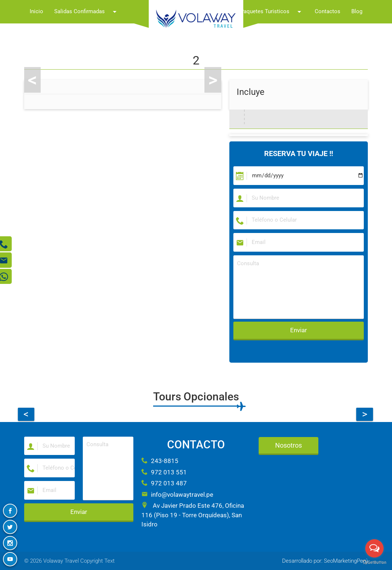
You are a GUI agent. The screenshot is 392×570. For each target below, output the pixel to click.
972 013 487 (164, 483)
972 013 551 (164, 472)
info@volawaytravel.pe (177, 495)
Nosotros (289, 445)
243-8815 (160, 461)
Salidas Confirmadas (87, 12)
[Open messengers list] (374, 548)
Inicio (36, 12)
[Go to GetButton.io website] (374, 562)
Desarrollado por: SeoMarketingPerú (325, 561)
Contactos (328, 12)
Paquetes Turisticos (272, 12)
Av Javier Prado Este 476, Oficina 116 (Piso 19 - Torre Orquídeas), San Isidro (193, 515)
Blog (357, 12)
